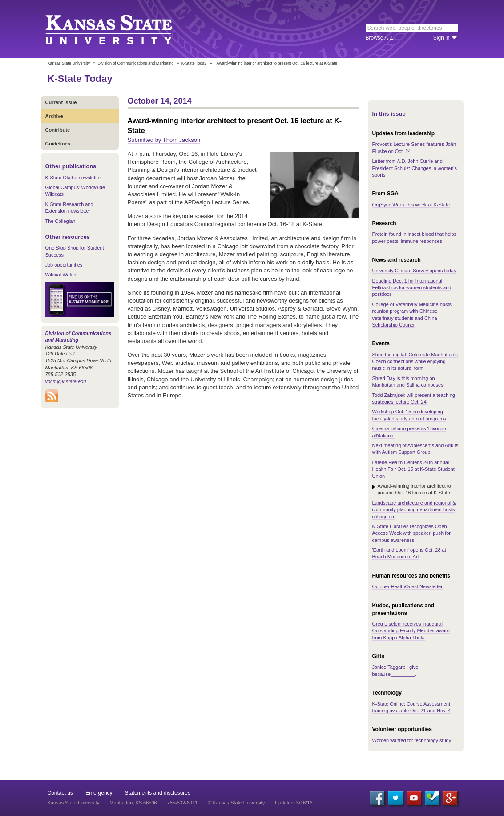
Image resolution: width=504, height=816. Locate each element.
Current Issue (61, 102)
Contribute (58, 130)
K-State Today (194, 63)
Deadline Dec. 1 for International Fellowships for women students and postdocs (412, 288)
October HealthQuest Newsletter (407, 586)
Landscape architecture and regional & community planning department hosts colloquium (414, 510)
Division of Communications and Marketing (136, 63)
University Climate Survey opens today (414, 271)
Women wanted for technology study (412, 740)
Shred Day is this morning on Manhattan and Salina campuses (408, 382)
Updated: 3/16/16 (294, 803)
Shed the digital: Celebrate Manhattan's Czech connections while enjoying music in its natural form (415, 362)
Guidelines (58, 144)
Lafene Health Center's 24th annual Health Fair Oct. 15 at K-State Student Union (413, 469)
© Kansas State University (236, 803)
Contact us (60, 793)
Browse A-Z (379, 38)
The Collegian (60, 221)
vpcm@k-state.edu (66, 381)
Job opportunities (64, 265)
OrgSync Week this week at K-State (411, 205)
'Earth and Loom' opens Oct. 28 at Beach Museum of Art (409, 553)
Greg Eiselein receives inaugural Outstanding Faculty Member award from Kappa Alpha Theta (411, 631)
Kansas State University (120, 29)
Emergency (99, 793)
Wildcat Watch (61, 275)
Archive (54, 116)
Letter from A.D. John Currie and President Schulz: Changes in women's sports (415, 168)
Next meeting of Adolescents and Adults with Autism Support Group (415, 449)
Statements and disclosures (158, 793)
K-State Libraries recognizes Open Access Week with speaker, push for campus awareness (412, 533)
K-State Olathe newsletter (73, 178)
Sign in (442, 38)
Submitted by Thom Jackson (164, 140)
